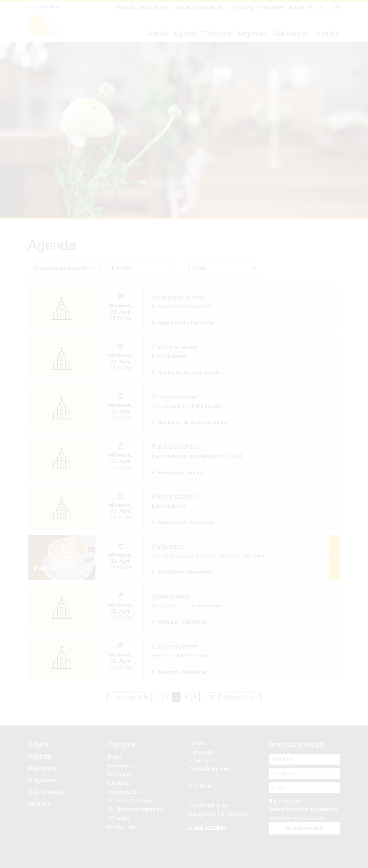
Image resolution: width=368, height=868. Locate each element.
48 (213, 697)
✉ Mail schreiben (208, 827)
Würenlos (119, 818)
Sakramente (291, 34)
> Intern (200, 786)
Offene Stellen (272, 7)
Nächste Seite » (240, 697)
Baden (115, 757)
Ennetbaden (122, 766)
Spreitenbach (123, 792)
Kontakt (297, 7)
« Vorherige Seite (130, 697)
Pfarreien (218, 34)
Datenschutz (202, 761)
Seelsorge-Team (153, 7)
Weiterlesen (335, 558)
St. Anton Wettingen (131, 801)
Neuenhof (119, 783)
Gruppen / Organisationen (198, 7)
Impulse (327, 34)
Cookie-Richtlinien (209, 769)
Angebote (252, 34)
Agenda (186, 34)
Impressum (201, 752)
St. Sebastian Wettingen (135, 809)
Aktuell (158, 34)
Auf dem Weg (240, 7)
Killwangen (120, 774)
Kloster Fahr (122, 827)
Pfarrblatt (125, 7)
